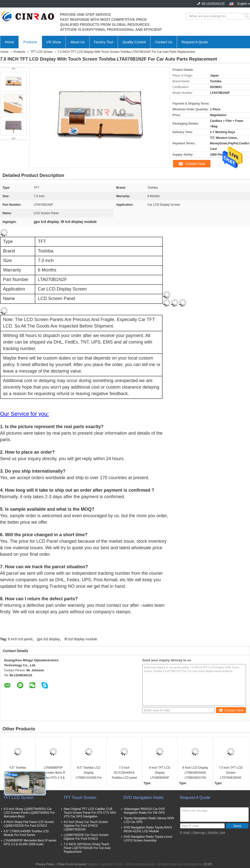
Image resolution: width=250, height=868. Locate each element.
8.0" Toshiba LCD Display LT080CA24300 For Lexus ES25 (89, 773)
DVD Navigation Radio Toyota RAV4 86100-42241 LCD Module (148, 829)
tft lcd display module (81, 639)
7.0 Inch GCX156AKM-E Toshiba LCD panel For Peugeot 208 (124, 773)
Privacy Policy (45, 864)
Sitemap (199, 833)
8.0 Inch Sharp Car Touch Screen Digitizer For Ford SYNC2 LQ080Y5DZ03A (86, 826)
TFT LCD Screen (41, 52)
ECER (208, 864)
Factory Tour (104, 42)
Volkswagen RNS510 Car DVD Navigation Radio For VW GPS (144, 811)
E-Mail (185, 833)
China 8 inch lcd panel (71, 864)
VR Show (54, 42)
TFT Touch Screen (80, 798)
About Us (77, 42)
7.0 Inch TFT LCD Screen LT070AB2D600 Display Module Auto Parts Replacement (231, 773)
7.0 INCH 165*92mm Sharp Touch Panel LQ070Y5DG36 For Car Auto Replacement (87, 848)
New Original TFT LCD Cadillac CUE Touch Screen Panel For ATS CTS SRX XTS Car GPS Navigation (90, 813)
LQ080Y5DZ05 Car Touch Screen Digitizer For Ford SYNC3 (86, 837)
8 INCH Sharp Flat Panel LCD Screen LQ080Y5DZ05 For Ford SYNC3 (29, 824)
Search (247, 16)
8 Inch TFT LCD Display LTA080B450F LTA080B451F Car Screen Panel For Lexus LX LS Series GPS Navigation (160, 773)
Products (30, 42)
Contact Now (195, 164)
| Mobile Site (216, 833)
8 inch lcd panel (20, 639)
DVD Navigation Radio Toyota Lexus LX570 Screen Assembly (148, 839)
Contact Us (164, 42)
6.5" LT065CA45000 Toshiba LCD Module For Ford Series (26, 833)
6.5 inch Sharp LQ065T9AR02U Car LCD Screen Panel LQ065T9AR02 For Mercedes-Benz (29, 813)
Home (9, 42)
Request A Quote (195, 42)
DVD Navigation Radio (143, 798)
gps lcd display (48, 639)
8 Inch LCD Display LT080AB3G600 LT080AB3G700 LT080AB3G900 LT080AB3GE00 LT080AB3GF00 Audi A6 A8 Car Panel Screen (195, 773)
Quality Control (134, 42)
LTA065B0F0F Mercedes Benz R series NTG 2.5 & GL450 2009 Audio (53, 773)
